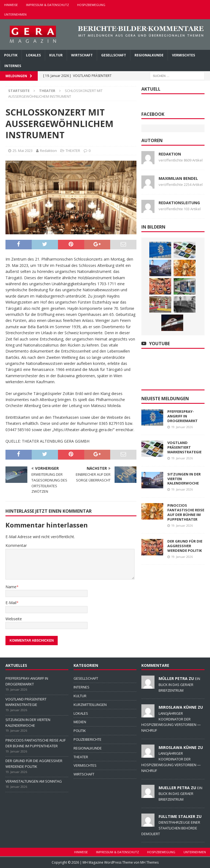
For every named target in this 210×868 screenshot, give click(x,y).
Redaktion (48, 151)
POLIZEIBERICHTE (87, 739)
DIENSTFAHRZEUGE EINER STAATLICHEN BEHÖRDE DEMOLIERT (171, 828)
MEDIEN (80, 722)
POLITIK (11, 55)
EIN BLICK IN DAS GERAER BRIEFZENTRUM (179, 684)
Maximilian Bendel (178, 178)
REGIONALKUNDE (149, 55)
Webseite (14, 619)
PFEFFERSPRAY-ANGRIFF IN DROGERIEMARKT (183, 416)
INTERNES (13, 66)
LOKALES (33, 55)
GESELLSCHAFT (114, 55)
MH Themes (149, 862)
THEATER (73, 151)
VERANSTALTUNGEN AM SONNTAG (34, 781)
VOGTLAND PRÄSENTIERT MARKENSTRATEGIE (184, 447)
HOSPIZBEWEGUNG (91, 5)
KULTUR (56, 55)
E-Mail (11, 603)
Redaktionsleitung (179, 203)
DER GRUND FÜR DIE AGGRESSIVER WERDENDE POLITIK (185, 546)
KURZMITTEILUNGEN (90, 705)
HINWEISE (11, 5)
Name (11, 587)
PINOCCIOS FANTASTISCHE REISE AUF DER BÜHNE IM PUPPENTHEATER (186, 512)
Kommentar (16, 545)
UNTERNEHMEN (15, 14)
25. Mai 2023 (23, 151)
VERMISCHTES (183, 55)
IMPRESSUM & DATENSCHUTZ (47, 5)
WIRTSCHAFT (82, 55)
